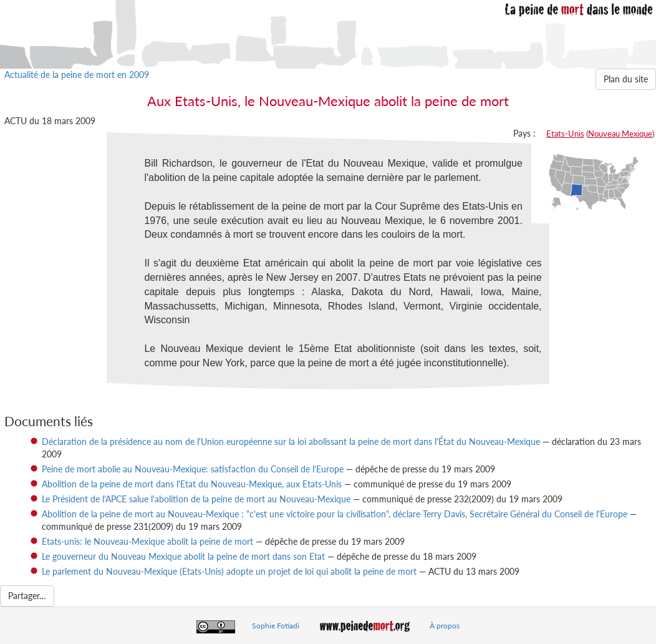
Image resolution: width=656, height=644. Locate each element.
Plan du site (626, 79)
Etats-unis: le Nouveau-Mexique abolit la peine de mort (147, 541)
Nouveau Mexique (620, 134)
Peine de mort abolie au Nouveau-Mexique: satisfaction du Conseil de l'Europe (193, 469)
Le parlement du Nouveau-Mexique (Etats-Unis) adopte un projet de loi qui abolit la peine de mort (229, 571)
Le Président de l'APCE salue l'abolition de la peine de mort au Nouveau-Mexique (196, 499)
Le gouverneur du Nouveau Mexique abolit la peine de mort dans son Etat (183, 556)
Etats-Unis (565, 134)
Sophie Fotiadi (276, 626)
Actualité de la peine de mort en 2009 (77, 75)
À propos (445, 626)
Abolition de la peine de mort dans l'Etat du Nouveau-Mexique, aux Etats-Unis (192, 484)
